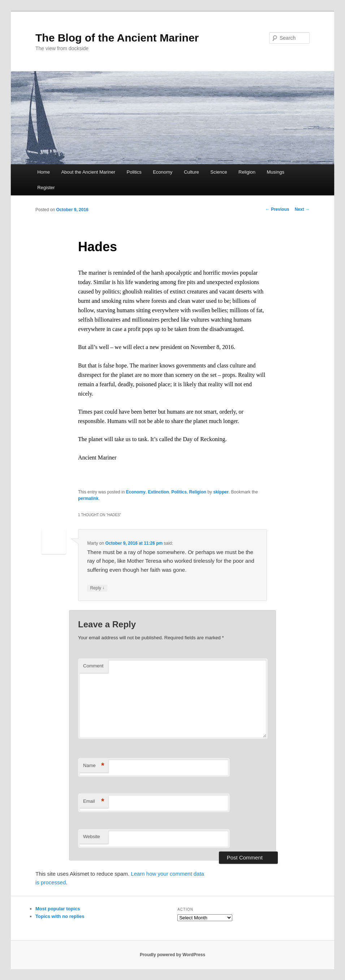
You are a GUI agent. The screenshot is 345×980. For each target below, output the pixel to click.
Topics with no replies (60, 916)
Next (302, 209)
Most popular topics (58, 909)
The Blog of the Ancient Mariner (117, 38)
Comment (93, 666)
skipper (221, 492)
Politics (134, 172)
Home (44, 172)
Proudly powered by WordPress (172, 955)
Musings (276, 172)
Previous (277, 209)
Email (94, 802)
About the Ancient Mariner (88, 172)
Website (92, 837)
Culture (191, 172)
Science (219, 172)
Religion (247, 172)
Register (46, 188)
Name (94, 766)
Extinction (158, 492)
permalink (88, 498)
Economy (163, 172)
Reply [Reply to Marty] (97, 588)
